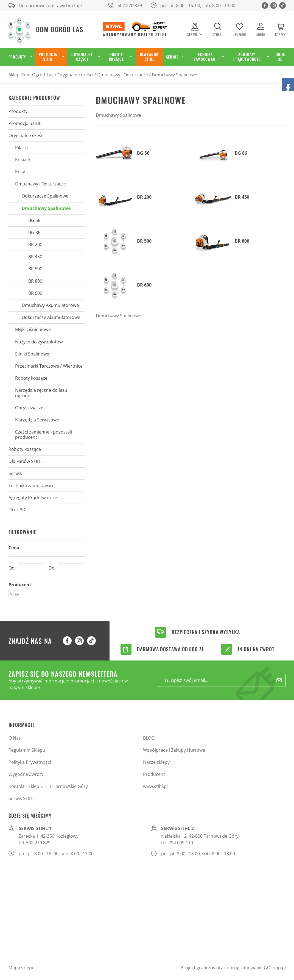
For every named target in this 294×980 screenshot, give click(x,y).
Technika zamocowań (205, 57)
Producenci (155, 774)
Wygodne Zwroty (26, 774)
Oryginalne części (82, 57)
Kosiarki (23, 160)
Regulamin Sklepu (27, 750)
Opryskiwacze (29, 408)
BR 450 (35, 257)
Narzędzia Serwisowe (37, 420)
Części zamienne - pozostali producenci (44, 435)
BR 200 (35, 245)
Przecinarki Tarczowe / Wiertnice (49, 366)
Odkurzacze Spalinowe (45, 196)
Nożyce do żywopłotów (39, 342)
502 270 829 (130, 5)
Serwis (172, 57)
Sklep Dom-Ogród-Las (31, 75)
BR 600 (35, 293)
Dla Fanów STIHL (149, 57)
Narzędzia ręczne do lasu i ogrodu (42, 393)
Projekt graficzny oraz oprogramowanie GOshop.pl (233, 968)
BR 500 (35, 269)
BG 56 (34, 220)
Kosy (20, 172)
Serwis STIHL (22, 798)
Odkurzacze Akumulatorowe (51, 317)
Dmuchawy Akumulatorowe (50, 305)
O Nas (15, 738)
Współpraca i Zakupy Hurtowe (174, 750)
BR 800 (35, 281)
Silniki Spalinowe (32, 354)
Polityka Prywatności (30, 762)
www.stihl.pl (155, 786)
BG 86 (34, 232)
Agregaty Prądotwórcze (247, 57)
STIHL (16, 595)
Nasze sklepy (156, 762)
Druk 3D (280, 57)
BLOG (149, 738)
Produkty (17, 57)
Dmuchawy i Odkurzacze (123, 75)
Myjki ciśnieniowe (33, 329)
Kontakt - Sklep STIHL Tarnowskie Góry (48, 786)
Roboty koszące (116, 57)
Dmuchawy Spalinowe (174, 75)
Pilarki (21, 148)
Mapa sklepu (22, 968)
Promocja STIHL (48, 57)
